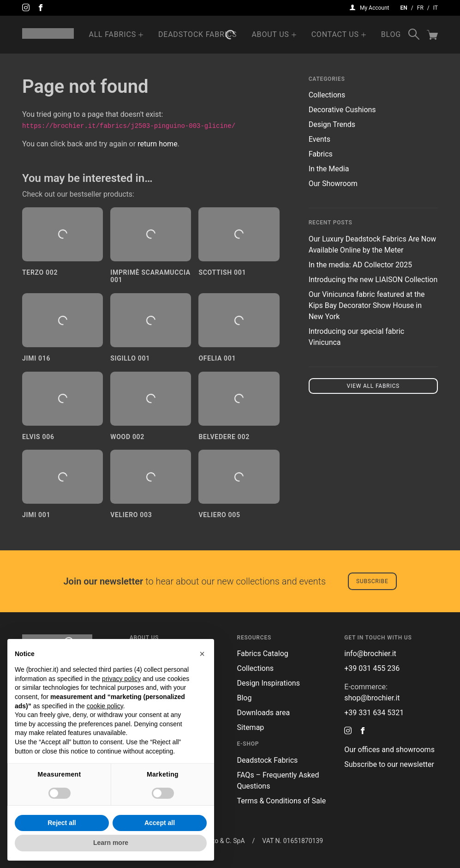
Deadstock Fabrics (197, 34)
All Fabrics (112, 34)
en (404, 8)
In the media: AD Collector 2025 (360, 265)
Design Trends (332, 124)
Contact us (335, 34)
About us (270, 34)
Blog (391, 34)
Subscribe (372, 581)
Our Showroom (333, 184)
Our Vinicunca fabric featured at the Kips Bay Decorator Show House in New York (367, 305)
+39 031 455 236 (372, 668)
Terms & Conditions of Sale (282, 801)
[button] (202, 654)
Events (320, 139)
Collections (327, 95)
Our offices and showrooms (389, 750)
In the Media (329, 169)
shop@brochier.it (372, 698)
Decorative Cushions (342, 110)
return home (158, 144)
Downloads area (264, 713)
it (436, 8)
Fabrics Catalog (263, 654)
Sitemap (251, 727)
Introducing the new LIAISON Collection (373, 280)
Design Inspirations (269, 683)
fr (420, 8)
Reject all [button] (62, 823)
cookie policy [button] (105, 706)
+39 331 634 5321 (374, 713)
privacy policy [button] (121, 679)
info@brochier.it (370, 654)
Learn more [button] (111, 843)
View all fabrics (373, 386)
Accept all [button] (160, 823)
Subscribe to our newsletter (389, 764)
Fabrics (321, 154)
